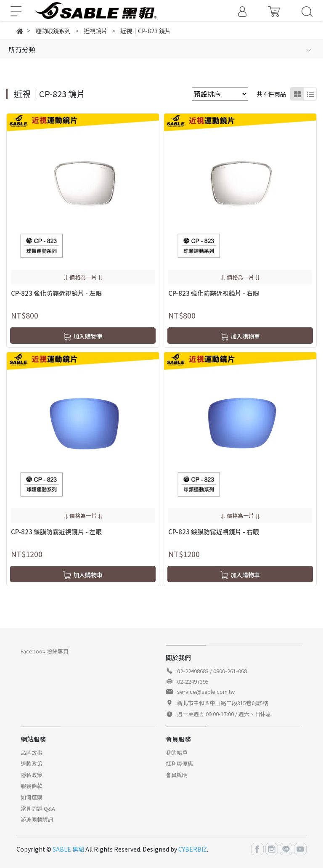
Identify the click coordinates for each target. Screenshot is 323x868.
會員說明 (177, 775)
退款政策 (32, 763)
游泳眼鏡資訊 (37, 819)
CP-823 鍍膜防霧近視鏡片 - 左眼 (56, 532)
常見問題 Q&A (38, 808)
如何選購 (32, 797)
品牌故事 (32, 753)
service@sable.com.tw (206, 691)
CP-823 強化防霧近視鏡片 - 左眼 (56, 293)
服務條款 (32, 786)
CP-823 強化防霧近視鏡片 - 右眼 (214, 293)
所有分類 (22, 49)
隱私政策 (32, 775)
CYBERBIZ (193, 849)
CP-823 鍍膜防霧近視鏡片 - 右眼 (214, 532)
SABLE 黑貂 (68, 849)
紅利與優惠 (179, 763)
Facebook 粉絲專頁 (45, 651)
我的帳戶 (177, 753)
